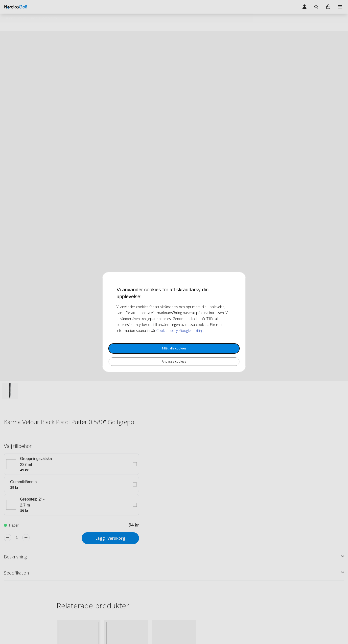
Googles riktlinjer (193, 331)
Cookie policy (167, 331)
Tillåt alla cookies (174, 348)
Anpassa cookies (174, 361)
